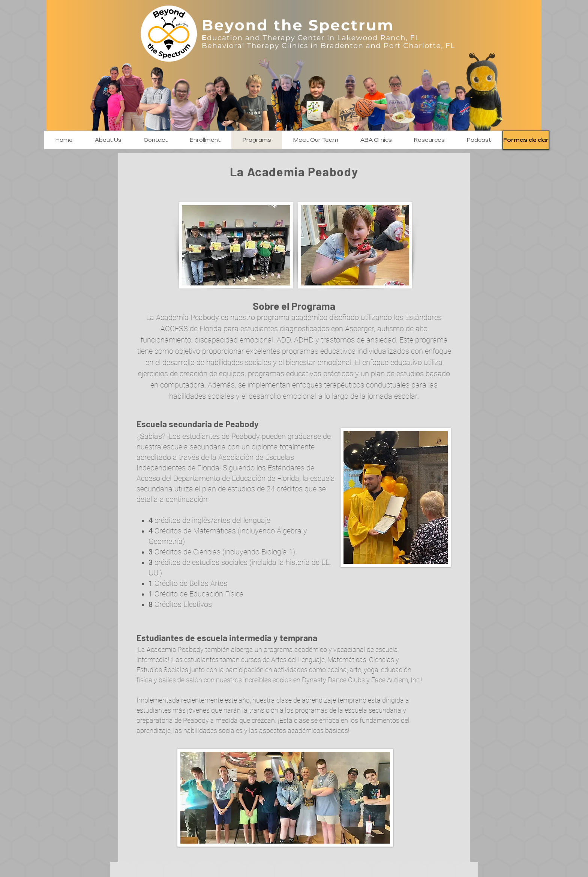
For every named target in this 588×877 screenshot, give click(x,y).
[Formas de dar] (526, 140)
